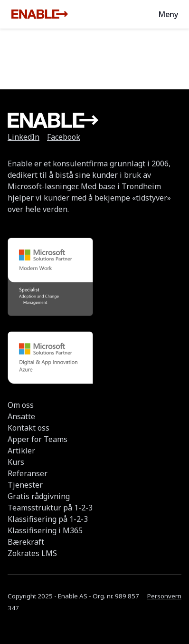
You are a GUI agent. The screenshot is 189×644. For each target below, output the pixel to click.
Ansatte (21, 416)
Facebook (64, 137)
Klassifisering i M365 (45, 530)
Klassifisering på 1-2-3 (48, 519)
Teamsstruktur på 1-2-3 (50, 508)
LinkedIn (24, 137)
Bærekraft (26, 542)
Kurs (16, 462)
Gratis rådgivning (39, 496)
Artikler (21, 451)
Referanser (28, 473)
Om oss (21, 405)
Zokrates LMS (32, 553)
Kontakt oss (28, 428)
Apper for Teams (38, 439)
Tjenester (25, 485)
